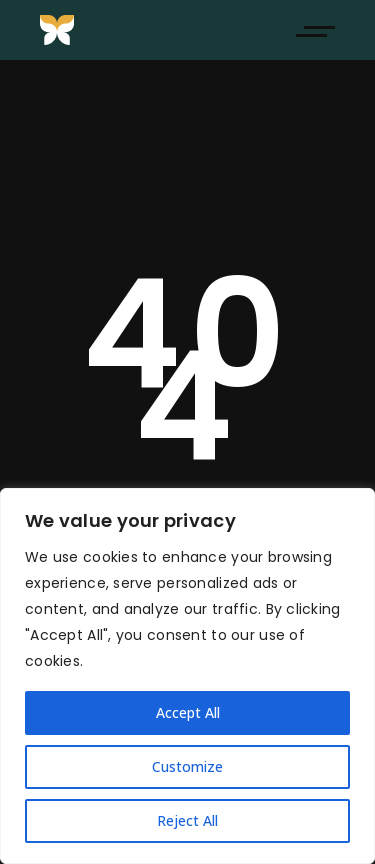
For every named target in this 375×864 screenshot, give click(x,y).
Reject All (187, 820)
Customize (187, 766)
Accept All (188, 712)
